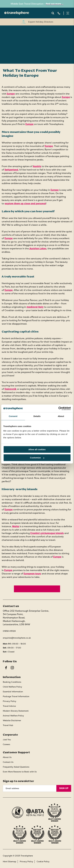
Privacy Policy (10, 701)
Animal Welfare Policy (13, 716)
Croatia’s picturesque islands (47, 533)
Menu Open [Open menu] (68, 13)
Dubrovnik (11, 389)
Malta (16, 526)
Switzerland (11, 170)
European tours (32, 574)
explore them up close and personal (25, 204)
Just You (7, 740)
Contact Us (8, 762)
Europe (11, 94)
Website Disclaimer (12, 720)
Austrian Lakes (38, 249)
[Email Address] (30, 788)
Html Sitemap (10, 861)
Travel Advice (9, 706)
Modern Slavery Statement (16, 711)
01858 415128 (9, 631)
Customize (37, 458)
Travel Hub (8, 725)
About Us (7, 757)
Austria (37, 166)
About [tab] (61, 416)
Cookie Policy (43, 861)
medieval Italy (35, 307)
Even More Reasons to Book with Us (20, 772)
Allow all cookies (37, 449)
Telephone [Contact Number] (59, 13)
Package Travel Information (16, 696)
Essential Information (13, 692)
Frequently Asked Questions (16, 767)
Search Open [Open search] (53, 13)
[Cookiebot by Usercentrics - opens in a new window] (58, 408)
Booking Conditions (12, 682)
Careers (6, 744)
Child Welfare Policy (12, 687)
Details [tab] (37, 416)
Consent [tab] (13, 416)
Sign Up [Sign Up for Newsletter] (64, 788)
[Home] (16, 13)
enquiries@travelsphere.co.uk (17, 638)
